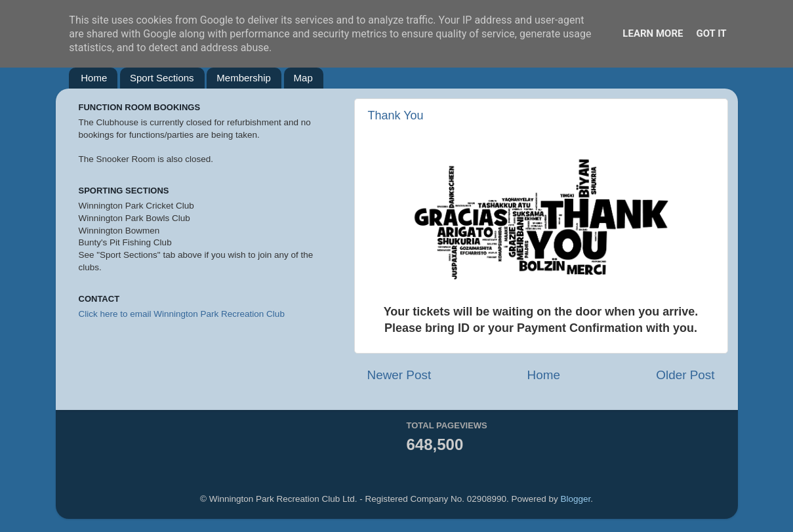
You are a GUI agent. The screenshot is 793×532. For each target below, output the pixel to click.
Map (303, 78)
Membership (244, 78)
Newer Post (399, 375)
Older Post (685, 375)
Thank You (396, 115)
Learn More (653, 33)
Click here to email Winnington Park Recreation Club (182, 314)
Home (94, 78)
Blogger (575, 499)
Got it (711, 33)
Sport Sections (162, 78)
